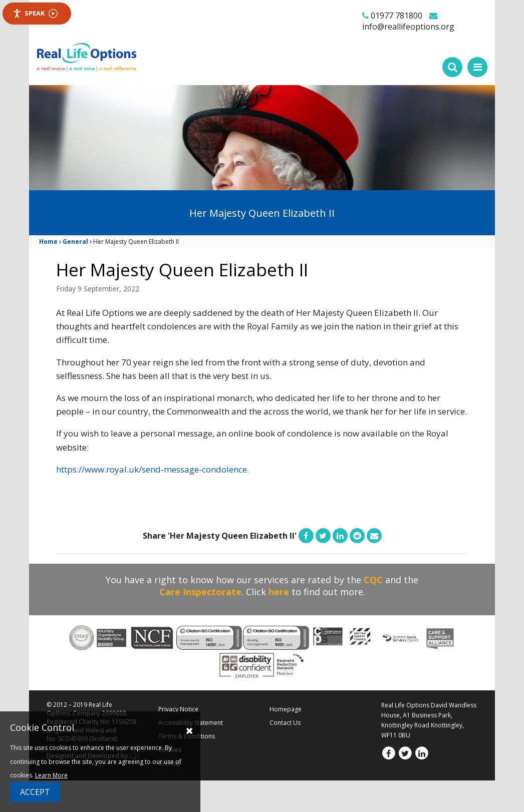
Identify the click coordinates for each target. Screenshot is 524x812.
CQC (373, 580)
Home (48, 242)
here (279, 592)
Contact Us (285, 723)
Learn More (51, 775)
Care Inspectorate (200, 592)
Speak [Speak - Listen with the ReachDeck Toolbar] (35, 13)
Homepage (286, 709)
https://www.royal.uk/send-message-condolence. (153, 469)
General (75, 242)
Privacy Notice (178, 709)
